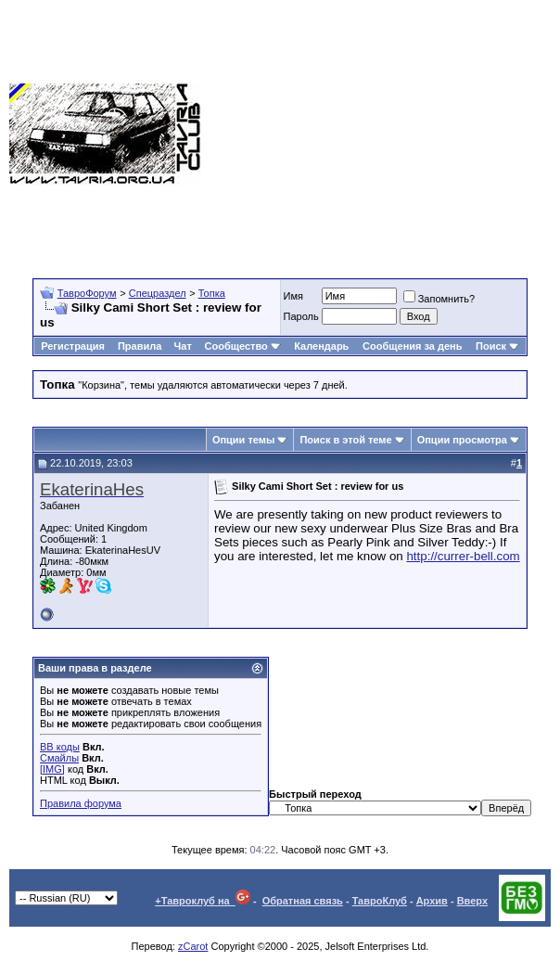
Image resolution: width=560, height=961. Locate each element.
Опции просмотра (462, 440)
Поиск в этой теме (345, 440)
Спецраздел (158, 293)
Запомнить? (439, 299)
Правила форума (81, 803)
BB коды (60, 747)
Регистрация (73, 346)
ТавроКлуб (380, 901)
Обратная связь (303, 901)
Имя (293, 296)
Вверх (472, 901)
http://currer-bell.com (463, 556)
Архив (432, 901)
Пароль (301, 316)
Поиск (497, 346)
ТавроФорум (87, 293)
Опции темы (243, 440)
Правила (140, 346)
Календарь (321, 346)
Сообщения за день (412, 346)
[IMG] (52, 769)
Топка (212, 293)
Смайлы (59, 758)
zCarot (193, 946)
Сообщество (243, 346)
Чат (183, 346)
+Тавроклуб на (203, 901)
